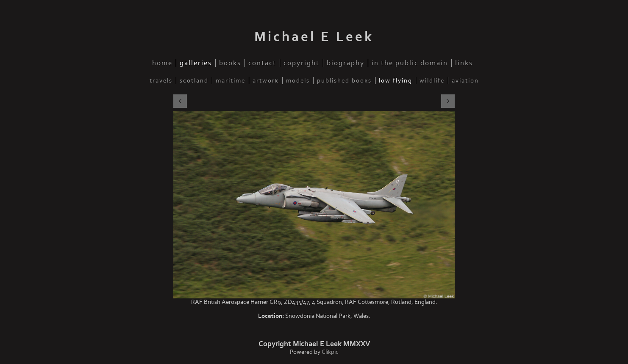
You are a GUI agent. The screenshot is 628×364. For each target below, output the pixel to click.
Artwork (266, 81)
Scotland (194, 81)
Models (298, 81)
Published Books (344, 81)
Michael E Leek (314, 37)
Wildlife (432, 81)
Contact (262, 63)
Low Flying (396, 81)
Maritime (231, 81)
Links (464, 63)
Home (162, 63)
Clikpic (330, 352)
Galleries (196, 63)
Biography (346, 63)
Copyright (301, 63)
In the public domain (410, 63)
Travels (161, 81)
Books (230, 63)
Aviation (465, 81)
